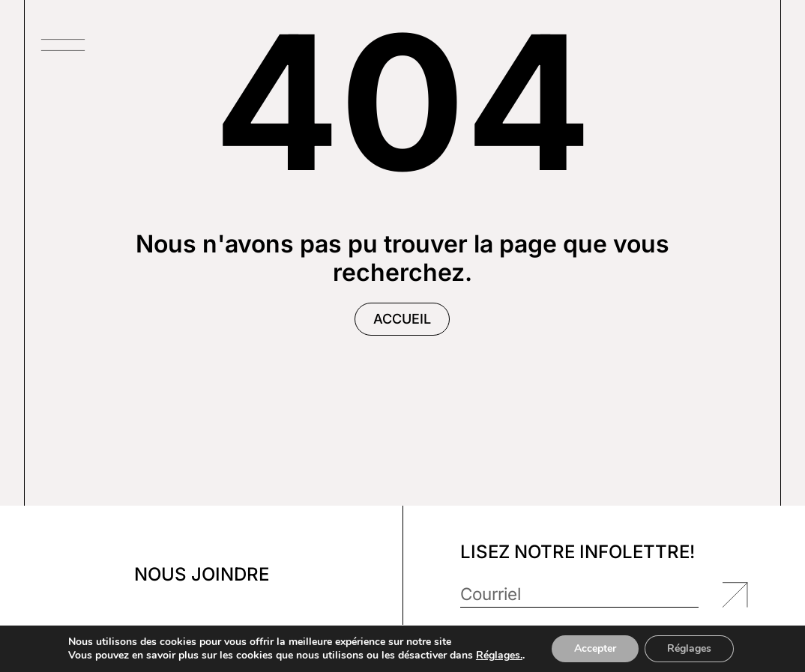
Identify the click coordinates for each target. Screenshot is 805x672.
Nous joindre (202, 574)
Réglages (689, 648)
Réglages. (499, 656)
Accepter (595, 648)
